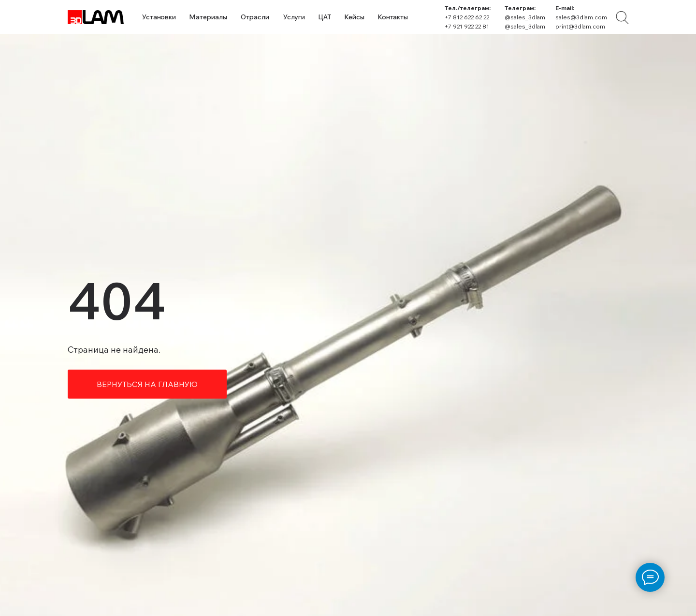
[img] (622, 18)
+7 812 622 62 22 (467, 17)
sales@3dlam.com (581, 17)
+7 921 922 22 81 (467, 26)
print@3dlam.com (580, 26)
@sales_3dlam (525, 17)
